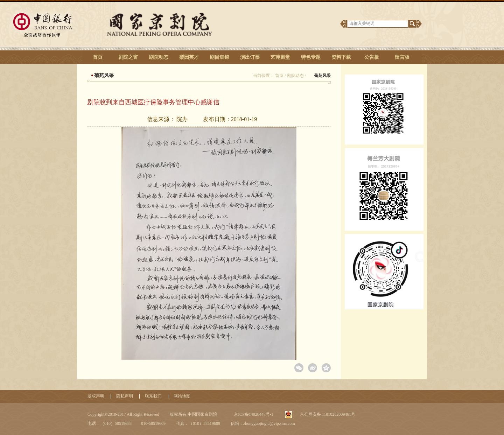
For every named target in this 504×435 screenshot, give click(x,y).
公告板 (372, 57)
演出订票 (250, 57)
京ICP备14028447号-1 (253, 414)
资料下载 (341, 57)
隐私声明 (125, 396)
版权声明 (96, 396)
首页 (98, 57)
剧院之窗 (128, 57)
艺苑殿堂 (280, 57)
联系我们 (153, 396)
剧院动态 (159, 57)
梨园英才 (189, 57)
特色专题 (311, 57)
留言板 (402, 57)
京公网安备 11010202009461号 (327, 414)
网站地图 (182, 396)
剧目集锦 (219, 57)
